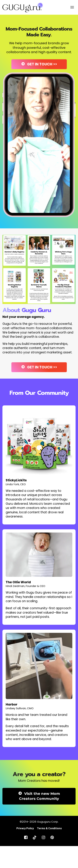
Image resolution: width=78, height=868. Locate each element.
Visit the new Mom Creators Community (39, 796)
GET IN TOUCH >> (39, 64)
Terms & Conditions (49, 828)
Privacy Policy (25, 828)
